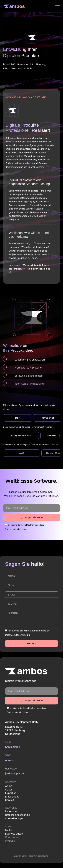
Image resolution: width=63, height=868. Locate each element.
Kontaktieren (13, 747)
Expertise (11, 793)
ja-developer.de (14, 773)
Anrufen (10, 760)
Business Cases (14, 834)
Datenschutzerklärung (18, 815)
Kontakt (10, 800)
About (9, 786)
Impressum (11, 812)
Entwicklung (12, 797)
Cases (9, 790)
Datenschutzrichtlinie (14, 529)
